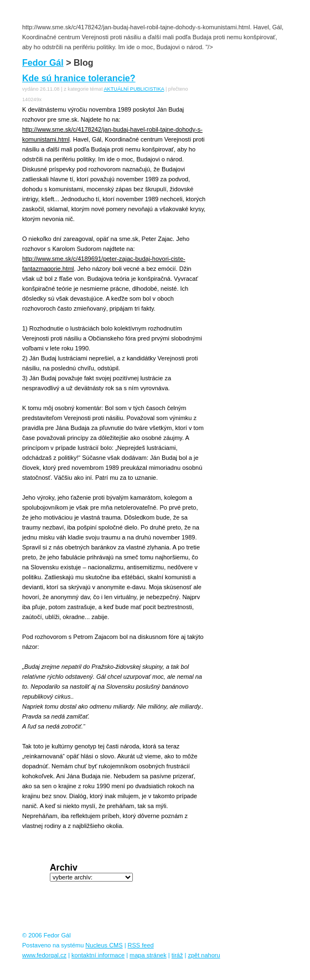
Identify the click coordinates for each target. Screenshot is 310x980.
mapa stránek (148, 955)
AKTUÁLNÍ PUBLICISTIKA (134, 89)
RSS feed (141, 945)
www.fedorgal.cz (44, 955)
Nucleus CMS (104, 945)
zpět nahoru (204, 955)
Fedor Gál (43, 63)
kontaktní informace (98, 955)
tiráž (177, 955)
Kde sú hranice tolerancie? (79, 78)
